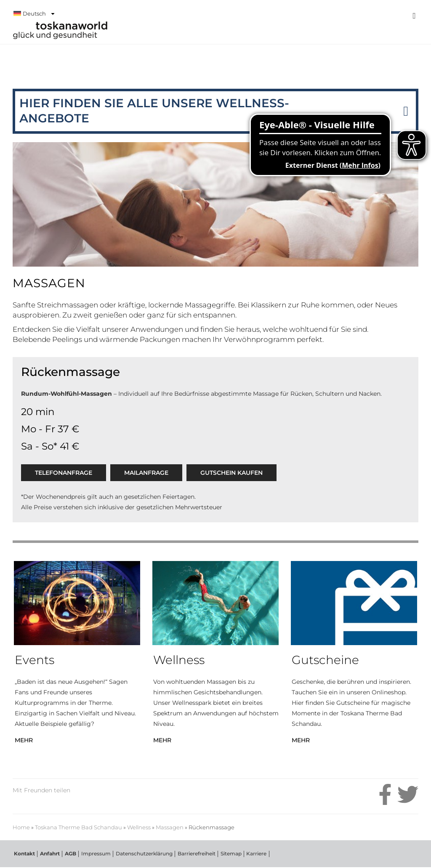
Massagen (170, 827)
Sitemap (227, 854)
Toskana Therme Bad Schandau (78, 68)
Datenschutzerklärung (141, 854)
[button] (406, 111)
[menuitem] (195, 13)
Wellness (139, 827)
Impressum (93, 854)
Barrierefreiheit (193, 854)
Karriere (253, 854)
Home (21, 827)
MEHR (24, 740)
